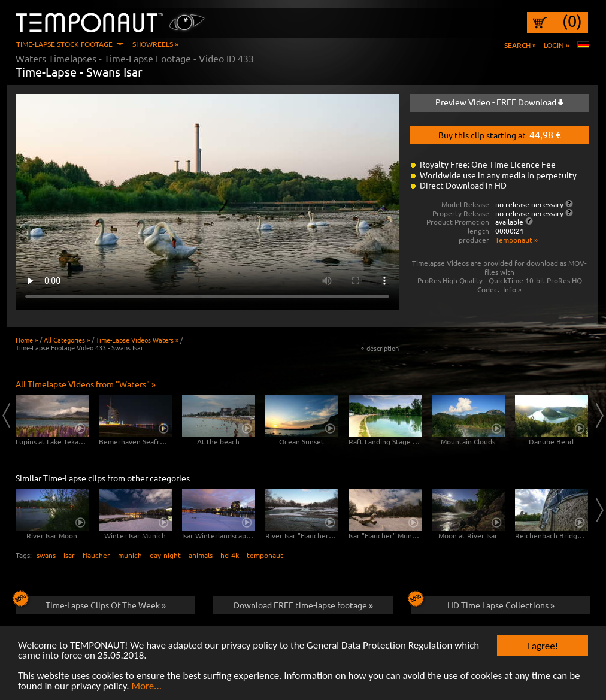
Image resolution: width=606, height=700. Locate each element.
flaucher (96, 555)
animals (201, 555)
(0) (572, 21)
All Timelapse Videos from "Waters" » (86, 384)
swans (46, 555)
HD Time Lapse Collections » (483, 603)
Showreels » (155, 44)
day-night (165, 555)
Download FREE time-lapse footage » (303, 605)
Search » (520, 45)
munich (130, 555)
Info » (512, 289)
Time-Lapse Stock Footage (64, 44)
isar (69, 555)
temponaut (265, 555)
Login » (557, 45)
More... (146, 687)
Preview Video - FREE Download (499, 102)
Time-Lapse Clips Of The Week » (91, 603)
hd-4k (230, 555)
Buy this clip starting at (500, 134)
